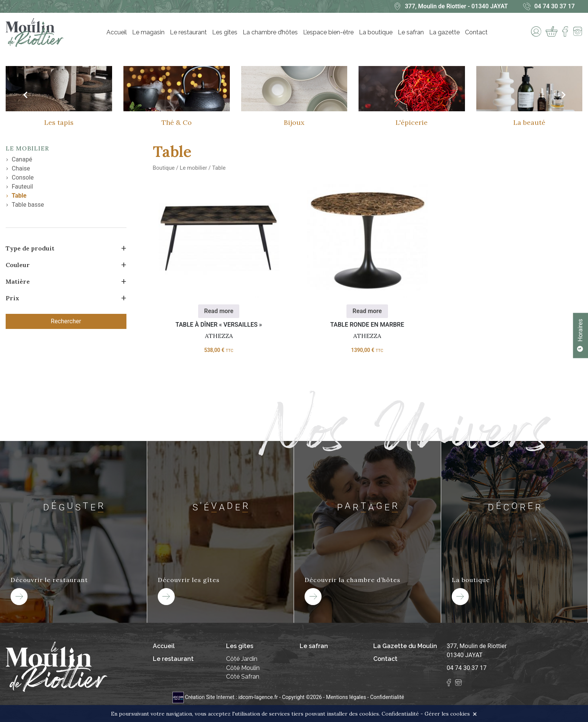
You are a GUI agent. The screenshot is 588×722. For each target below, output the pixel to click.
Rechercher (66, 321)
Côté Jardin (242, 659)
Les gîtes (225, 32)
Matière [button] (18, 281)
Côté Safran (243, 677)
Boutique (164, 168)
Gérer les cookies (447, 714)
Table (19, 196)
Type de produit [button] (30, 248)
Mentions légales (346, 697)
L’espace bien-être (328, 32)
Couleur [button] (18, 265)
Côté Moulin (243, 668)
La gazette (444, 32)
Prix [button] (12, 298)
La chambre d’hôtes (270, 32)
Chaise (21, 168)
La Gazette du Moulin (405, 646)
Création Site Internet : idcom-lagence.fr (226, 697)
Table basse (28, 205)
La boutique (376, 32)
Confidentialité (387, 697)
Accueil (117, 32)
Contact (476, 32)
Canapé (22, 159)
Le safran (411, 32)
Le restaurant (188, 32)
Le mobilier (27, 148)
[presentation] (25, 95)
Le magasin (148, 32)
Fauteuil (22, 187)
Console (23, 177)
